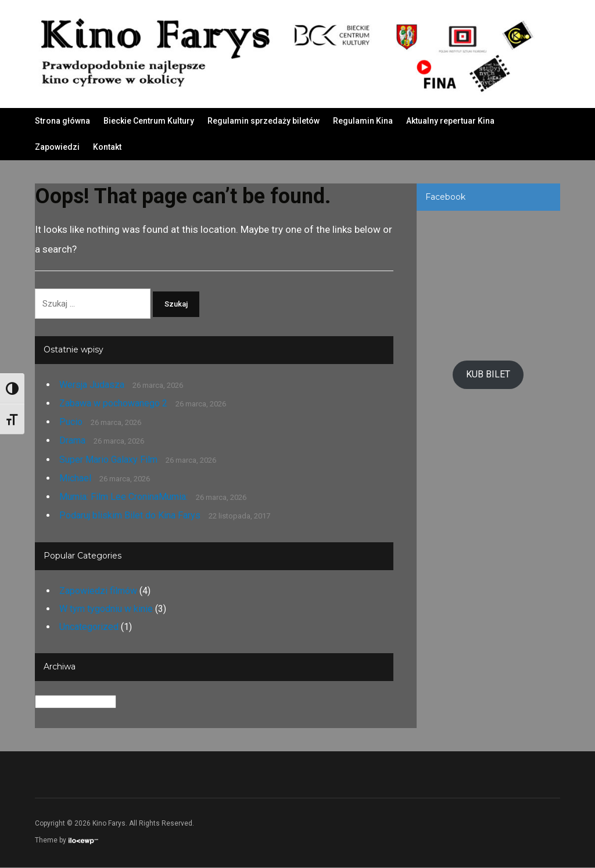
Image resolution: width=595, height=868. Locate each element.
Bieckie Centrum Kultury (149, 121)
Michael (75, 478)
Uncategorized (89, 627)
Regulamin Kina (363, 121)
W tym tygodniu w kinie (106, 609)
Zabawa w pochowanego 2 (113, 404)
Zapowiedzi (57, 147)
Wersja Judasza (92, 385)
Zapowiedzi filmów (98, 591)
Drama (72, 441)
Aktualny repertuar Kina (450, 121)
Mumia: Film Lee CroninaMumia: (123, 497)
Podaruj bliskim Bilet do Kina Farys (130, 516)
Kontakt (107, 147)
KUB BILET (488, 374)
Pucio (71, 422)
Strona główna (62, 121)
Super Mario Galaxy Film (108, 460)
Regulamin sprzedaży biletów (264, 121)
